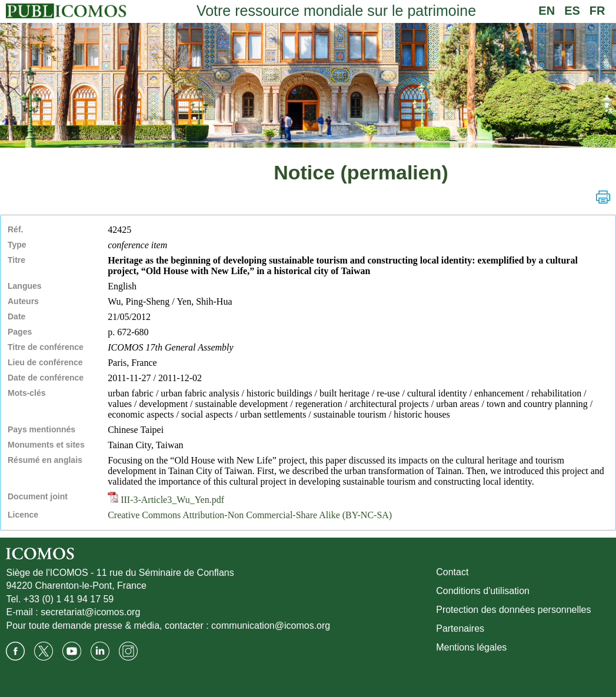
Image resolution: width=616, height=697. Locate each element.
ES (572, 11)
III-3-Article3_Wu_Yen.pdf (166, 500)
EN (547, 11)
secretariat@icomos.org (90, 612)
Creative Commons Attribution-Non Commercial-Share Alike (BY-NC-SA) (250, 515)
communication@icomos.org (271, 626)
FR (597, 11)
